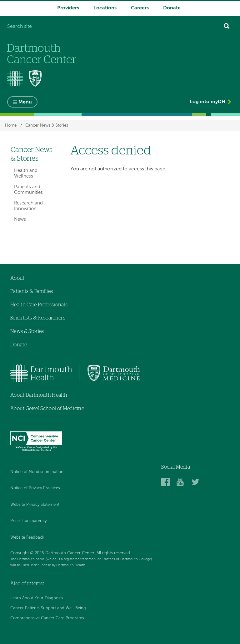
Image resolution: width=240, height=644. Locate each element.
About (17, 278)
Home (11, 126)
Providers (68, 8)
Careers (140, 8)
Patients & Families (32, 291)
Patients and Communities (28, 190)
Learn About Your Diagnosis (37, 598)
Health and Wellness (26, 173)
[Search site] (114, 27)
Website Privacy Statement (35, 505)
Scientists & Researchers (38, 318)
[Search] (227, 27)
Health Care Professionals (39, 305)
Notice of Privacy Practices (35, 488)
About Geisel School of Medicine (47, 409)
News (20, 219)
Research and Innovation (28, 206)
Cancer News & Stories (47, 126)
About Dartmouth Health (39, 395)
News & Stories (27, 331)
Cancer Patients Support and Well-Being (48, 608)
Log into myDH (207, 102)
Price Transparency (28, 521)
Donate (172, 8)
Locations (105, 8)
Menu (25, 102)
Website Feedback (27, 538)
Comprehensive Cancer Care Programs (47, 618)
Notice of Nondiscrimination (37, 472)
